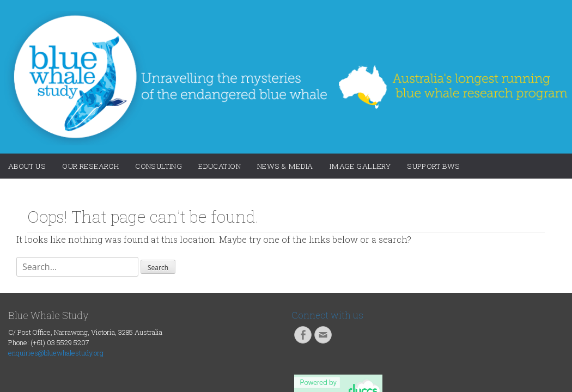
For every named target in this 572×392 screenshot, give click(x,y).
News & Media (285, 166)
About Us (27, 166)
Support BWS (434, 166)
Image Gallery (360, 166)
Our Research (90, 166)
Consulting (159, 166)
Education (220, 166)
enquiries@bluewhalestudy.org (56, 353)
